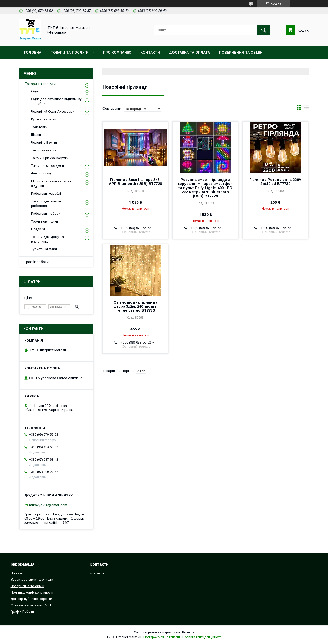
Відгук (144, 66)
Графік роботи (37, 262)
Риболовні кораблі (46, 194)
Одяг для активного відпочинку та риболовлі (56, 101)
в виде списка (306, 109)
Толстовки (39, 127)
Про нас (17, 573)
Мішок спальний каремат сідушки (51, 184)
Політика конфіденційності (52, 66)
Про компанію (117, 52)
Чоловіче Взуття (44, 143)
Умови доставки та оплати (32, 580)
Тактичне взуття (44, 150)
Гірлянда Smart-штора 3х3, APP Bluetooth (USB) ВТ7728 (135, 182)
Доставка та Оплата (189, 52)
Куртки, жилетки (44, 119)
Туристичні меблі (44, 249)
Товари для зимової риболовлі (47, 204)
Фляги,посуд (41, 173)
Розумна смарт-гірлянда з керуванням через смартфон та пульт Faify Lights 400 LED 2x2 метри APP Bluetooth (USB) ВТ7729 (205, 188)
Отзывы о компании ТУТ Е (31, 605)
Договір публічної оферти (31, 599)
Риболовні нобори (46, 214)
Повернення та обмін (241, 52)
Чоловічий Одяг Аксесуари (53, 112)
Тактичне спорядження (49, 166)
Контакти (150, 52)
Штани (36, 135)
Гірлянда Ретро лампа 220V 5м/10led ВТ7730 (275, 182)
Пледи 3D (39, 229)
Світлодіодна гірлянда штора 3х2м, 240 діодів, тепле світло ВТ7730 (135, 306)
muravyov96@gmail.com (48, 505)
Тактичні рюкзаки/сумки (50, 158)
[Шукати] (264, 30)
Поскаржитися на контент (162, 637)
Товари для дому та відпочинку (47, 239)
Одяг (35, 91)
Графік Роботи (22, 612)
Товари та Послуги (70, 52)
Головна (33, 52)
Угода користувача (109, 66)
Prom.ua (188, 632)
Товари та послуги (40, 84)
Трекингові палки (44, 221)
